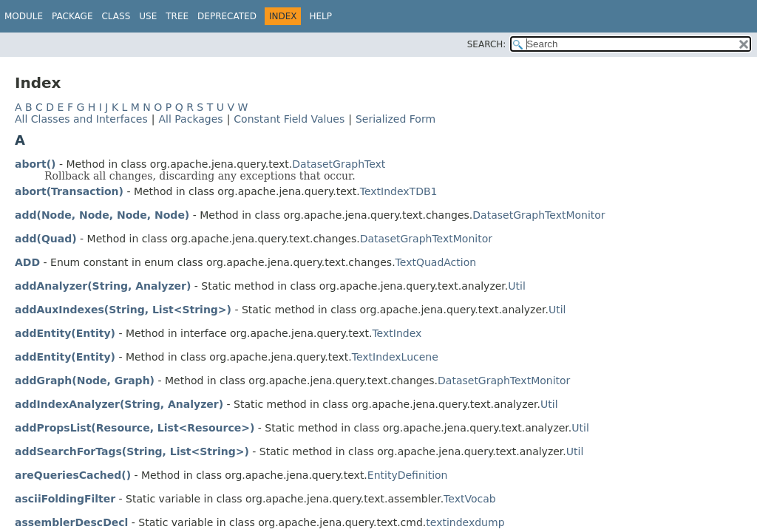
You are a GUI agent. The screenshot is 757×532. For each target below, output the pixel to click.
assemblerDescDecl (71, 522)
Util (517, 286)
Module (24, 16)
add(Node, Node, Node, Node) (102, 215)
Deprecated (227, 16)
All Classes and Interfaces (81, 119)
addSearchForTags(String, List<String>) (132, 451)
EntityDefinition (408, 475)
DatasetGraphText (339, 164)
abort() (35, 164)
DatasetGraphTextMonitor (539, 215)
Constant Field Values (289, 119)
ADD (27, 262)
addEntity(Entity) (65, 333)
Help (320, 16)
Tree (177, 16)
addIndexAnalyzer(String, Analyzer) (119, 404)
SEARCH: (487, 44)
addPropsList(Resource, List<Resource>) (135, 428)
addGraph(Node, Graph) (85, 381)
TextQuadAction (436, 262)
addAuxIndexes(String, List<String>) (123, 310)
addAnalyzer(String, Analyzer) (103, 286)
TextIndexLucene (395, 357)
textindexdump (465, 522)
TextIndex (397, 333)
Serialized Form (396, 119)
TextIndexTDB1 (399, 191)
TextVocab (470, 499)
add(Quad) (46, 239)
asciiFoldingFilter (65, 499)
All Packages (190, 119)
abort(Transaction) (69, 191)
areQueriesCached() (73, 475)
